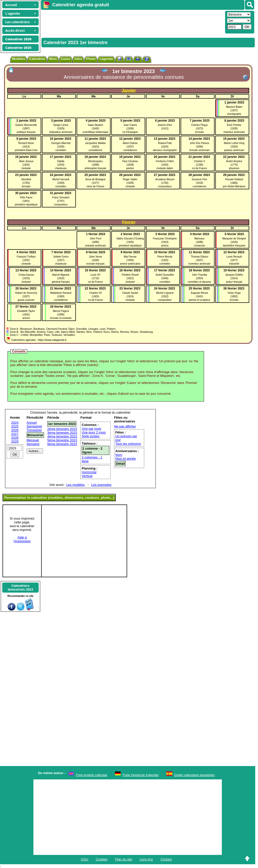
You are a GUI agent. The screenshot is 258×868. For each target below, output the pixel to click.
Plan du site (124, 859)
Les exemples (101, 485)
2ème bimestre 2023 (62, 429)
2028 (15, 438)
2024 (15, 423)
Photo (91, 59)
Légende (106, 59)
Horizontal (89, 472)
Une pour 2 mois (94, 432)
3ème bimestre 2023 (62, 433)
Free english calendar (92, 775)
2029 (15, 441)
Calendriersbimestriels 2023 (20, 588)
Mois (53, 59)
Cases (66, 59)
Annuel (32, 423)
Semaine (33, 444)
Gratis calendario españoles (195, 775)
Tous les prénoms (128, 444)
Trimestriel (34, 430)
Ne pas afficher (125, 426)
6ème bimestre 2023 (62, 444)
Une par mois (91, 429)
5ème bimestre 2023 (62, 440)
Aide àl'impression (22, 539)
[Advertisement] (132, 22)
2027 (15, 434)
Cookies (102, 859)
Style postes (91, 436)
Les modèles (76, 485)
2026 (15, 430)
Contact (166, 859)
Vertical (87, 476)
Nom (119, 455)
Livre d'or (146, 859)
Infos (78, 59)
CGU (85, 859)
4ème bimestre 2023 (62, 436)
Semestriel (34, 426)
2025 (15, 426)
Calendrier (37, 59)
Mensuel (33, 440)
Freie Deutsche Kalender (141, 775)
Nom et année (126, 459)
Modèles (19, 59)
